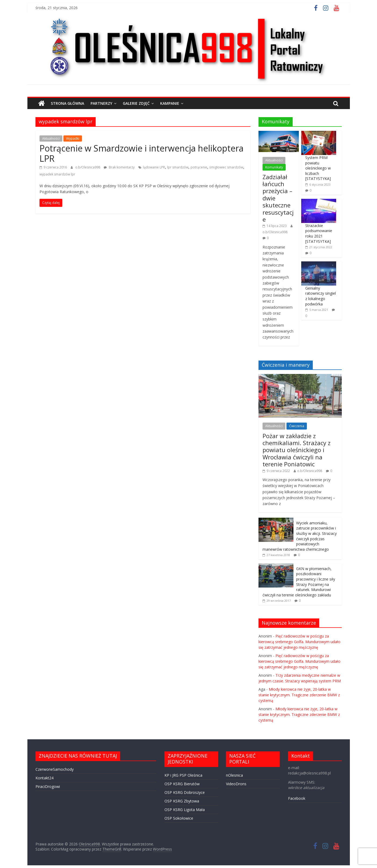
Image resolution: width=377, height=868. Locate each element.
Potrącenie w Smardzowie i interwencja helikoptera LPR (141, 153)
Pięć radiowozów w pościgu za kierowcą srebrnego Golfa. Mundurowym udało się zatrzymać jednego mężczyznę (299, 642)
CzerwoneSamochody (55, 769)
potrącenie (199, 167)
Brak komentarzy (119, 167)
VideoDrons (236, 784)
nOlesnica (234, 775)
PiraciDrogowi (48, 786)
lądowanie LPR (154, 167)
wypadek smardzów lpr (57, 174)
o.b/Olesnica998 (88, 167)
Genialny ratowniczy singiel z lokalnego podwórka (321, 296)
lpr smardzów (178, 167)
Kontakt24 (44, 778)
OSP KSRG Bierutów (182, 784)
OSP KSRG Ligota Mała (185, 810)
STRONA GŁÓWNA (67, 103)
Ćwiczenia (297, 426)
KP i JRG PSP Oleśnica (183, 775)
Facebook (297, 798)
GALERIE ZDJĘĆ (136, 103)
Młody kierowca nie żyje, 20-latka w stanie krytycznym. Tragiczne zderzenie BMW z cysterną (299, 695)
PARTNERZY (101, 103)
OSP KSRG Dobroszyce (185, 792)
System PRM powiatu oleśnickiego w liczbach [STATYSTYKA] (318, 168)
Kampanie (170, 103)
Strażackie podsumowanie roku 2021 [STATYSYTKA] (319, 233)
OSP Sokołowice (179, 818)
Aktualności (51, 138)
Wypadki (73, 138)
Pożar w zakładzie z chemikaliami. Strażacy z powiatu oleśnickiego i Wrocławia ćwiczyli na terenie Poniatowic (297, 450)
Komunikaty (274, 167)
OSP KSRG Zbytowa (182, 801)
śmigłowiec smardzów (226, 167)
